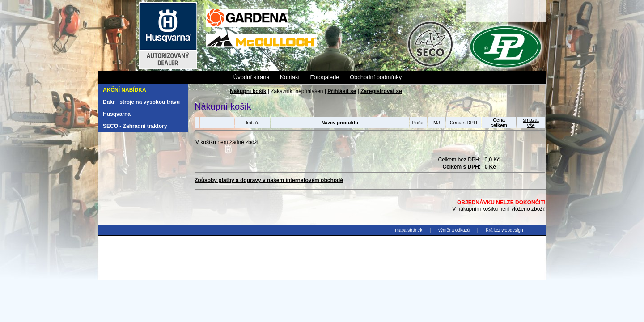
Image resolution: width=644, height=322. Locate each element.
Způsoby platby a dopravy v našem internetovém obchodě (269, 180)
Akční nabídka (125, 90)
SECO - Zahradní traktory (135, 126)
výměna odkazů (454, 230)
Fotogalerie (324, 77)
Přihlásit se (342, 91)
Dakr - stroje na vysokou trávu (141, 102)
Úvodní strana (252, 77)
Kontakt (290, 77)
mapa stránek (409, 230)
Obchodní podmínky (376, 77)
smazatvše (531, 123)
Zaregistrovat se (381, 91)
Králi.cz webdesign (504, 230)
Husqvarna (117, 114)
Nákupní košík (248, 91)
